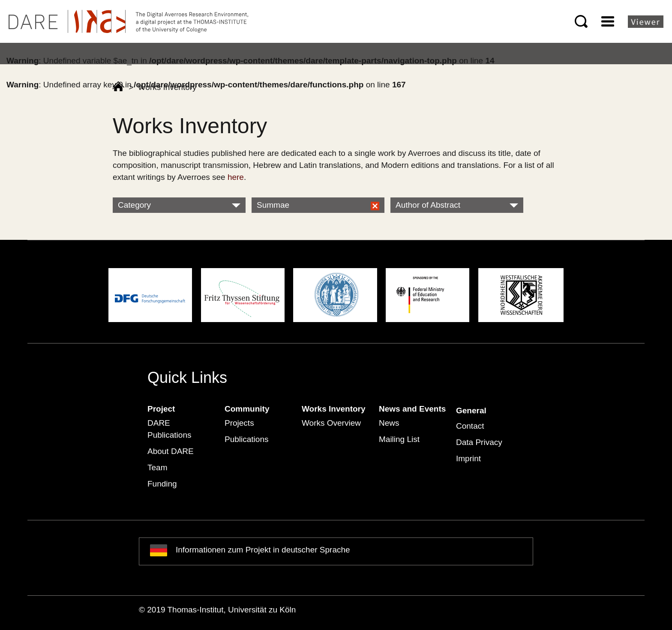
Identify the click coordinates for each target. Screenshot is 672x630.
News (389, 423)
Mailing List (399, 439)
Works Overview (331, 423)
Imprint (468, 458)
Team (157, 467)
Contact (470, 426)
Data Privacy (479, 442)
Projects (239, 423)
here (236, 177)
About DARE (171, 451)
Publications (246, 439)
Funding (162, 484)
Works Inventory (334, 409)
